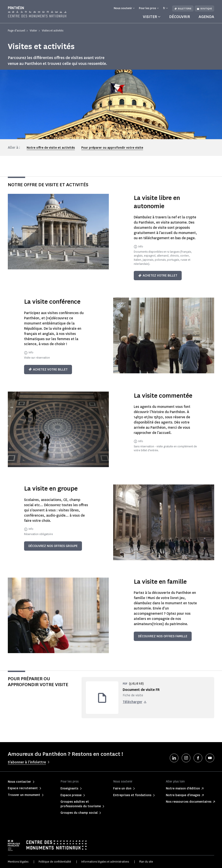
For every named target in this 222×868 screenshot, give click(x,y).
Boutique (204, 9)
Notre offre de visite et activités (51, 148)
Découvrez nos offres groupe (53, 546)
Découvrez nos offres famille (163, 636)
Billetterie (183, 9)
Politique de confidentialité (55, 862)
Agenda (206, 17)
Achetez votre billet (158, 276)
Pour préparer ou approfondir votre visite (112, 148)
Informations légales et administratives (105, 862)
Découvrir (180, 17)
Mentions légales (18, 862)
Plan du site (146, 862)
